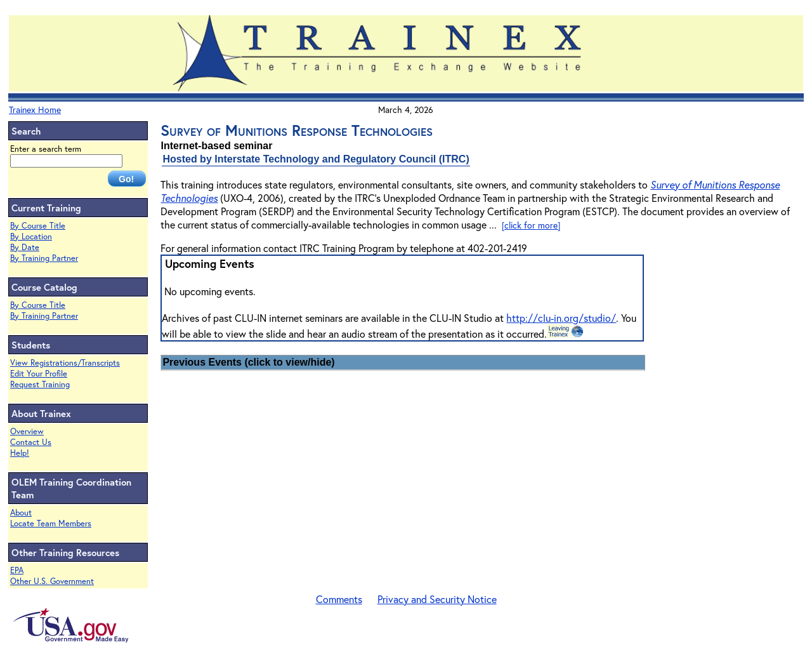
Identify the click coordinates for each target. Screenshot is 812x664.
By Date (25, 247)
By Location (31, 236)
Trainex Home (35, 110)
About (21, 513)
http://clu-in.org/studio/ (561, 318)
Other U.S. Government (52, 581)
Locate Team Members (51, 523)
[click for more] (531, 225)
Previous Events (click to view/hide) (248, 362)
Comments (339, 599)
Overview (27, 431)
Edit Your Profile (39, 374)
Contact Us (31, 442)
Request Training (40, 384)
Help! (20, 453)
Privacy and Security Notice (437, 599)
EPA (17, 570)
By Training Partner (44, 258)
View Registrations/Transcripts (65, 363)
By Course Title (38, 226)
